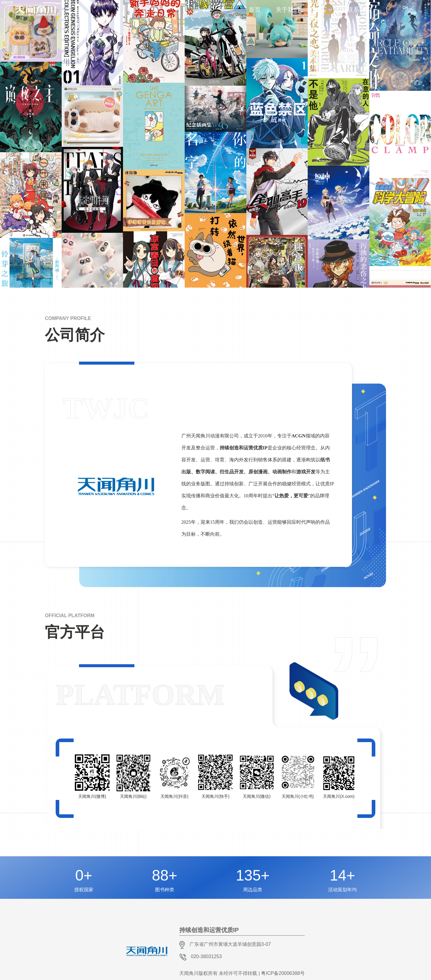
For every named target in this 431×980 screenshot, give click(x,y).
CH (405, 8)
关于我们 (288, 10)
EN (413, 13)
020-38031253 (206, 956)
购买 (321, 10)
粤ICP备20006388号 (283, 973)
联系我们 (359, 10)
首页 (255, 10)
